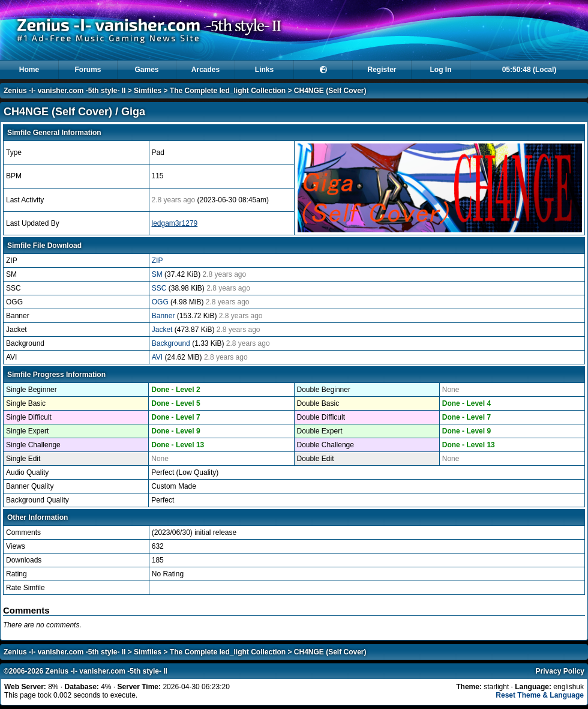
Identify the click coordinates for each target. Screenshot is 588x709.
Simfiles (148, 91)
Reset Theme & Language (540, 695)
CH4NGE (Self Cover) (330, 91)
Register (382, 70)
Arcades (205, 70)
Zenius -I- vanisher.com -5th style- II (64, 91)
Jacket (163, 330)
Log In (441, 70)
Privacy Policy (560, 671)
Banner (164, 316)
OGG (161, 302)
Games (146, 70)
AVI (158, 357)
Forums (88, 70)
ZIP (157, 261)
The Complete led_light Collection (228, 91)
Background (172, 343)
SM (158, 274)
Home (29, 70)
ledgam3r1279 (175, 223)
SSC (160, 288)
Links (264, 70)
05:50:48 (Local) (529, 70)
